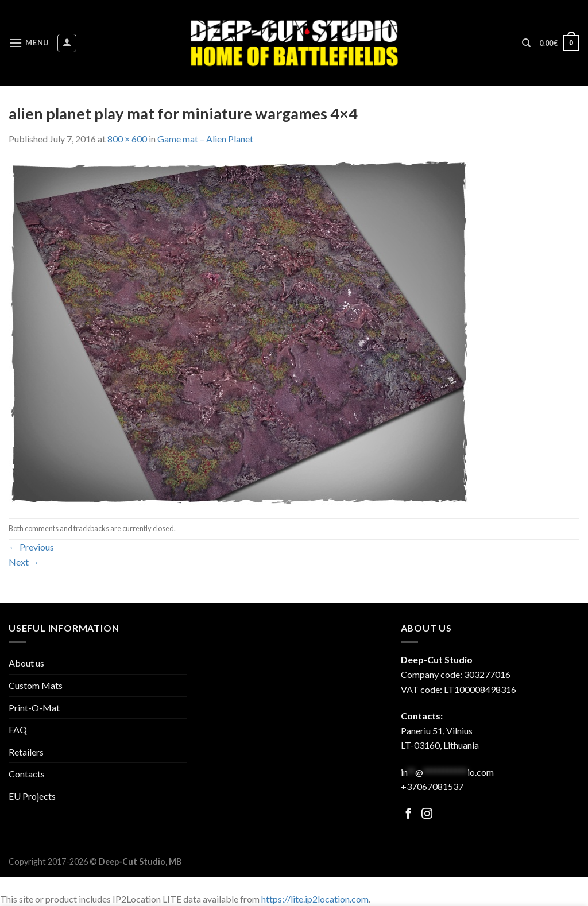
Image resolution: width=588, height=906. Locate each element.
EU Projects (32, 796)
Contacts (27, 774)
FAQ (18, 729)
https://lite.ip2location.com (315, 899)
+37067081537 (432, 786)
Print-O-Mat (34, 708)
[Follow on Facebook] (409, 814)
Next (24, 562)
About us (26, 663)
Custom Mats (36, 685)
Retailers (26, 752)
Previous (31, 547)
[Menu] (29, 43)
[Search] (526, 43)
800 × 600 (127, 139)
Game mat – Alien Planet (205, 139)
